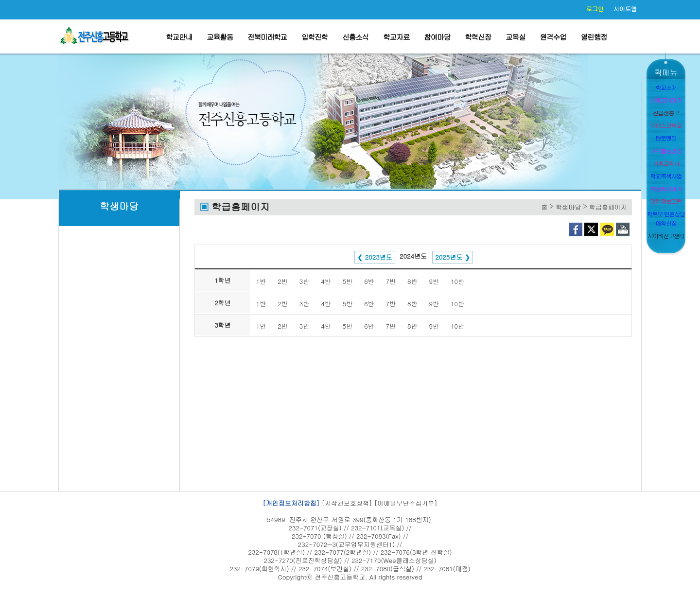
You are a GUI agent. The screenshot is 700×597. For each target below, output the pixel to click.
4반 (326, 281)
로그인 (595, 9)
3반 (304, 281)
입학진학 (315, 37)
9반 (434, 281)
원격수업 (553, 37)
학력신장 (478, 37)
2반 (282, 281)
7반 (391, 281)
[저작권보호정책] (347, 503)
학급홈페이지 (608, 207)
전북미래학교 (267, 37)
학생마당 (119, 206)
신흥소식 (355, 37)
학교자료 (396, 37)
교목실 (516, 37)
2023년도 (379, 257)
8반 (412, 281)
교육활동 (220, 37)
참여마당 (437, 37)
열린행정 (594, 37)
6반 (369, 281)
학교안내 (179, 37)
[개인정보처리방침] (291, 503)
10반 (457, 281)
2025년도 (449, 257)
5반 (348, 281)
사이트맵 (625, 9)
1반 (261, 281)
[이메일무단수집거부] (406, 503)
